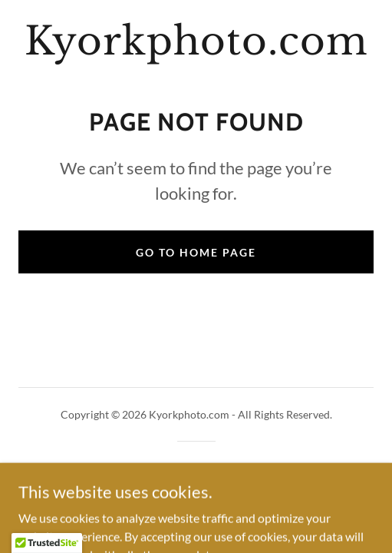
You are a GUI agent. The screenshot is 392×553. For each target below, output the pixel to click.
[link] (196, 41)
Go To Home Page (196, 252)
